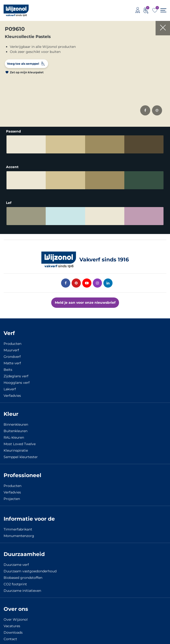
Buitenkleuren (16, 431)
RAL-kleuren (14, 437)
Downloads (13, 632)
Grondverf (12, 357)
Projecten (12, 499)
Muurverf (11, 350)
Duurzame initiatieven (22, 591)
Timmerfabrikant (18, 529)
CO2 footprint (15, 584)
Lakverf (10, 389)
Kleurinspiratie (16, 450)
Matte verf (12, 363)
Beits (8, 370)
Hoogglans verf (17, 383)
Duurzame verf (16, 565)
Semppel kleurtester (21, 457)
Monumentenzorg (19, 536)
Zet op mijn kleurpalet (27, 72)
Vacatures (12, 626)
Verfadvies (12, 396)
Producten (13, 344)
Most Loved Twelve (20, 444)
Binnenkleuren (16, 424)
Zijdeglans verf (16, 376)
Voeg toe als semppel (23, 64)
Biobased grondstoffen (23, 578)
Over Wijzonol (16, 619)
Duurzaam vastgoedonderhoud (30, 571)
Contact (10, 639)
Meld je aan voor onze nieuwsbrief (85, 303)
